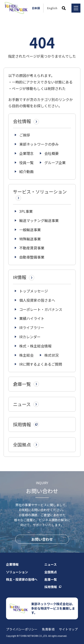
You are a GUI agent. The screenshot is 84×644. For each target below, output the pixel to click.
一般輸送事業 (30, 230)
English (52, 8)
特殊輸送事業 (30, 239)
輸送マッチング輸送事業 (39, 220)
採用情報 (51, 587)
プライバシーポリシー (22, 629)
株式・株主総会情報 (35, 346)
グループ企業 (55, 163)
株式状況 (52, 355)
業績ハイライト (32, 318)
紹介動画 (26, 171)
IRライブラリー (32, 327)
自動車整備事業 (32, 257)
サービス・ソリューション (40, 195)
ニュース (51, 564)
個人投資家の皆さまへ (37, 300)
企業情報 (12, 564)
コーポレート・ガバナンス (41, 309)
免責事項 (48, 629)
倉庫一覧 (51, 579)
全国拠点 (51, 572)
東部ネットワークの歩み (39, 144)
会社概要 (52, 153)
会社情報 (26, 121)
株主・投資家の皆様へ (22, 579)
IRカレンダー (30, 337)
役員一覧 (26, 163)
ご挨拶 (25, 135)
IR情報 (24, 277)
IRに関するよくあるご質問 (41, 364)
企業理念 (26, 153)
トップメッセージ (34, 291)
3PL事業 (26, 211)
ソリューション (17, 572)
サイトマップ (68, 629)
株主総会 (26, 355)
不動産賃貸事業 (32, 248)
